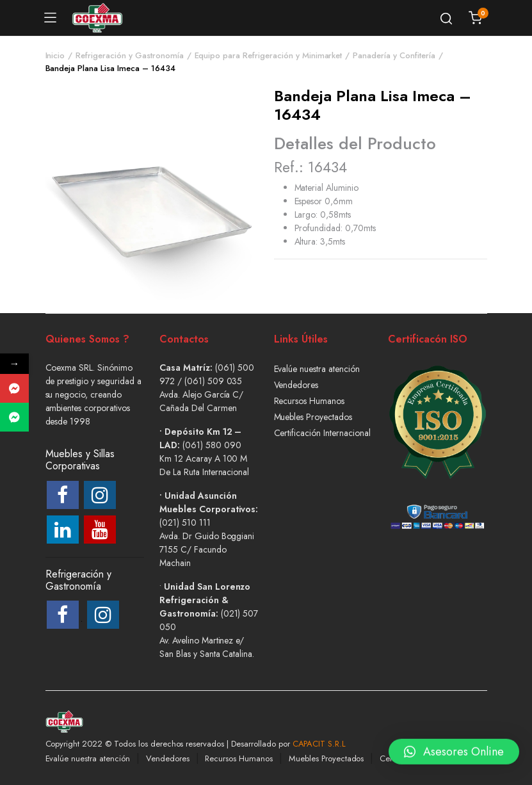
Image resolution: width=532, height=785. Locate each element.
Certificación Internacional (322, 433)
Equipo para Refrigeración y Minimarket (269, 55)
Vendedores (296, 385)
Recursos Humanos (310, 401)
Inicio (55, 55)
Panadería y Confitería (394, 55)
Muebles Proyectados (313, 417)
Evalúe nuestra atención (317, 369)
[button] (454, 750)
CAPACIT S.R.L (319, 744)
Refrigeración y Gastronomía (129, 55)
